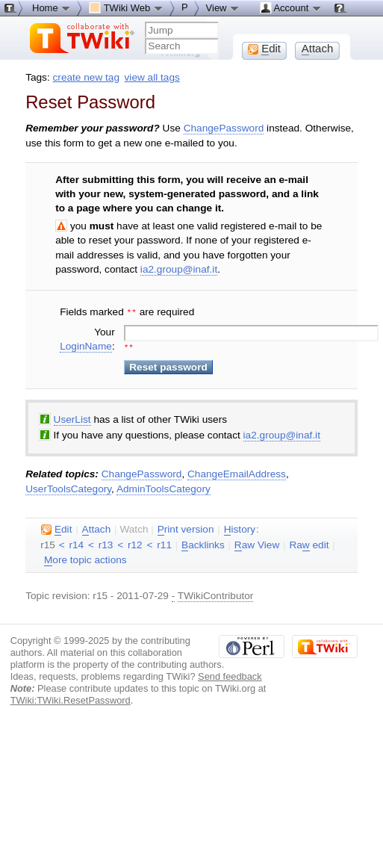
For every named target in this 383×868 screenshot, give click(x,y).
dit (56, 528)
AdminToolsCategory (164, 487)
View (223, 7)
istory (240, 528)
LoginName (86, 345)
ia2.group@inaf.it (179, 269)
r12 (135, 543)
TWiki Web (126, 7)
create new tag (86, 77)
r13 (106, 543)
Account (291, 7)
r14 (76, 543)
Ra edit (309, 544)
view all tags (152, 77)
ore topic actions (85, 559)
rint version (186, 528)
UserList (72, 418)
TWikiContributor (216, 594)
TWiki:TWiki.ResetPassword (71, 699)
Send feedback (230, 675)
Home (52, 7)
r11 (164, 543)
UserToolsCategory (68, 487)
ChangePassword (224, 128)
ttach (97, 528)
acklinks (203, 544)
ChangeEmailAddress (237, 472)
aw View (257, 544)
